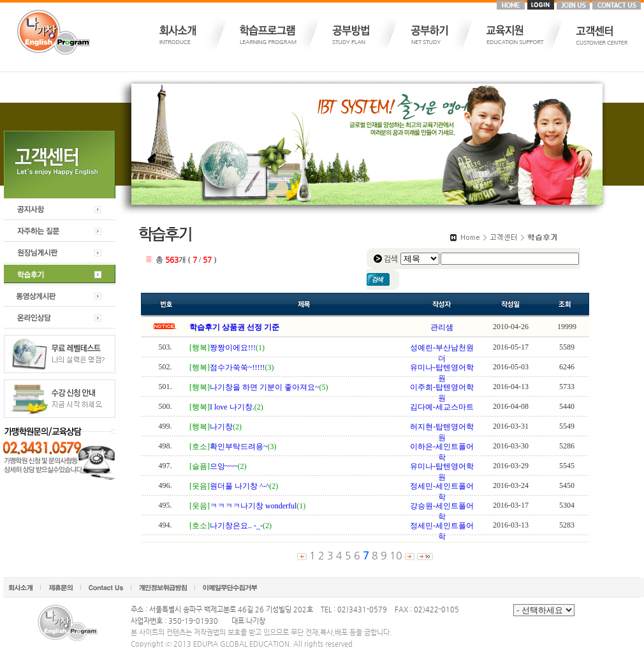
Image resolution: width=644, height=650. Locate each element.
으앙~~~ (223, 466)
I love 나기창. (232, 407)
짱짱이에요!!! (233, 348)
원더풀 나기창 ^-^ (239, 486)
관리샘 (442, 327)
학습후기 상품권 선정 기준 (234, 327)
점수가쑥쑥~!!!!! (237, 367)
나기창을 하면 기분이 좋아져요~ (265, 387)
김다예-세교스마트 (442, 407)
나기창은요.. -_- (236, 526)
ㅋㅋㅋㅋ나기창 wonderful (253, 506)
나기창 (221, 427)
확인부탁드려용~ (239, 447)
